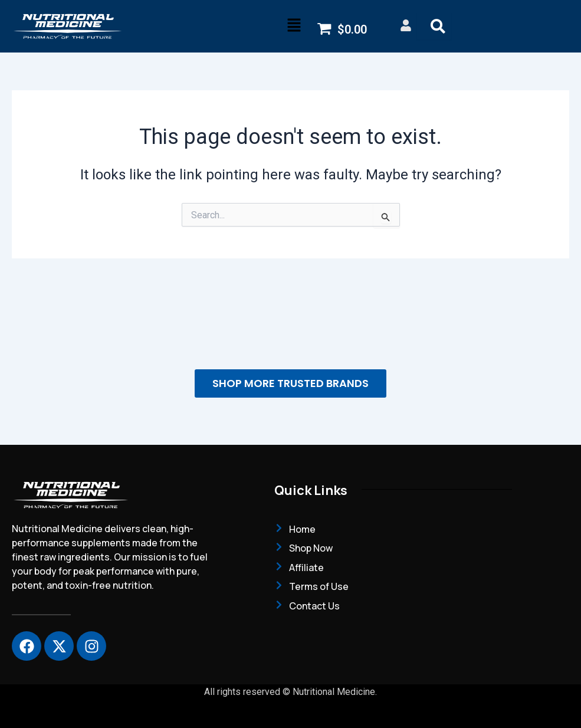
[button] (294, 26)
